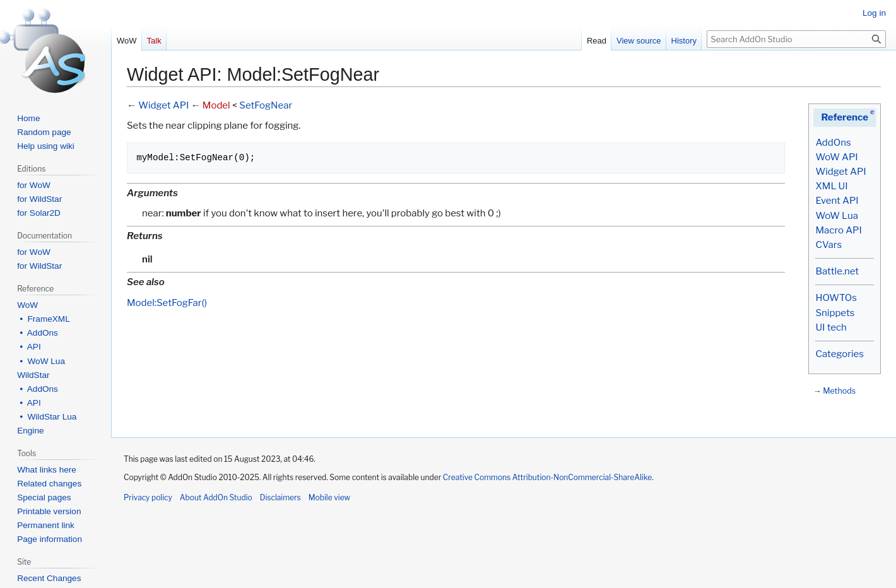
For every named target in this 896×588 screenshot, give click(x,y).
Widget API (840, 172)
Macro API (838, 230)
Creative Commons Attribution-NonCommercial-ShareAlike (547, 477)
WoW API (836, 157)
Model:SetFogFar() (167, 303)
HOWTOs (836, 298)
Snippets (835, 313)
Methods (839, 391)
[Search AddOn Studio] (796, 39)
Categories (839, 354)
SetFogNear (266, 105)
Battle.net (837, 271)
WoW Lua (837, 216)
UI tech (831, 327)
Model (216, 105)
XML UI (831, 186)
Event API (837, 201)
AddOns (833, 143)
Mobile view (329, 497)
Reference (845, 117)
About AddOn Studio (216, 497)
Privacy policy (148, 497)
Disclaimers (280, 497)
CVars (828, 245)
